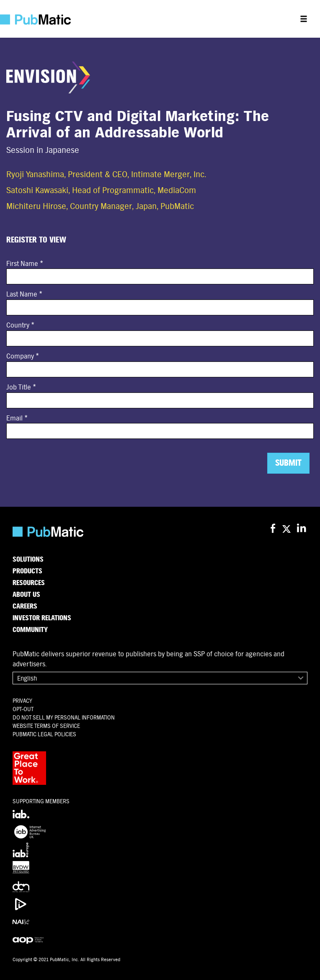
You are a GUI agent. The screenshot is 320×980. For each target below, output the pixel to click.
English (27, 678)
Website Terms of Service (46, 726)
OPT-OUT (23, 709)
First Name (22, 264)
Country (18, 325)
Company (20, 356)
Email (14, 418)
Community (30, 630)
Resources (29, 583)
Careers (25, 606)
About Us (26, 595)
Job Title (19, 387)
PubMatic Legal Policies (44, 734)
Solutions (28, 560)
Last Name (22, 294)
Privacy (22, 701)
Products (27, 571)
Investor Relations (42, 618)
